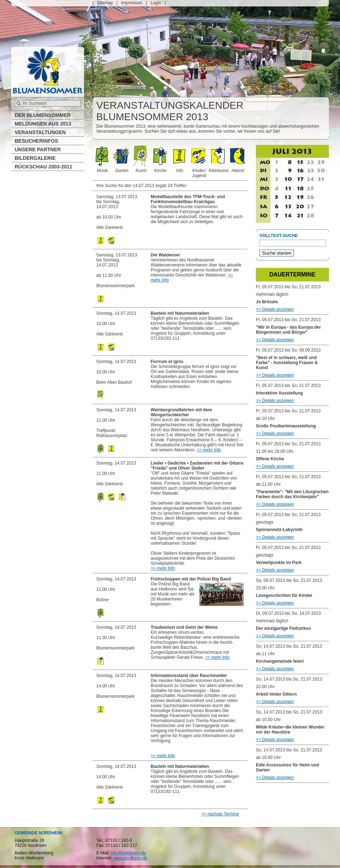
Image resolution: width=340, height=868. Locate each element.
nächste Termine (223, 814)
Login (156, 3)
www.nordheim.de (130, 858)
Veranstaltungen (40, 132)
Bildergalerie (35, 158)
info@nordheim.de (128, 853)
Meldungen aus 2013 (43, 124)
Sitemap (105, 3)
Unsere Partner (38, 149)
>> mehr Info (209, 450)
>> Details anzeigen (275, 309)
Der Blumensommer (43, 115)
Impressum (132, 3)
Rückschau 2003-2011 (43, 167)
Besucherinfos (36, 141)
